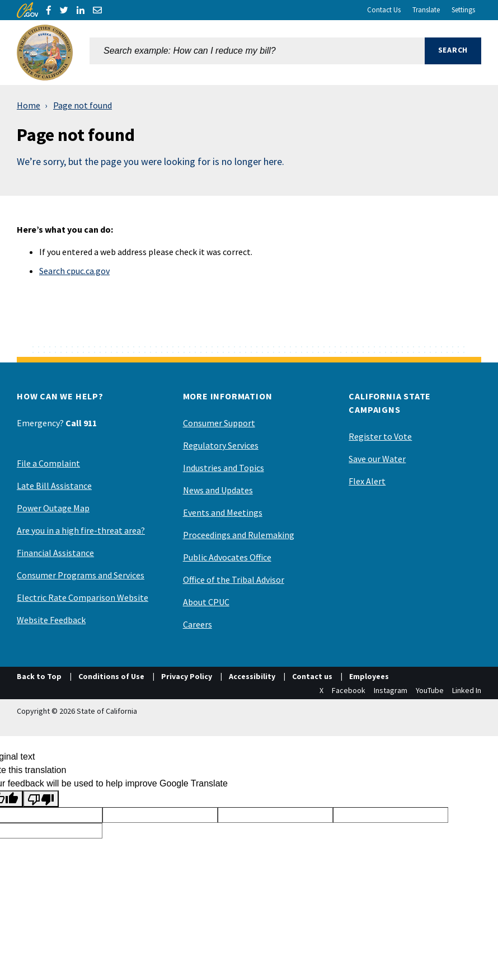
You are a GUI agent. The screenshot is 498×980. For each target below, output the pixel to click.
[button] (453, 53)
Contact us (312, 676)
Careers (198, 624)
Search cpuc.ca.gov (74, 271)
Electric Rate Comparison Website (83, 597)
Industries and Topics (224, 468)
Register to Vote (380, 436)
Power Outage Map (53, 508)
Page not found (83, 105)
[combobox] (257, 53)
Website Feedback (51, 620)
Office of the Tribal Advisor (234, 579)
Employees (369, 676)
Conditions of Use (111, 676)
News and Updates (218, 490)
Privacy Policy (187, 676)
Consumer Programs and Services (81, 575)
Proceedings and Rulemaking (239, 535)
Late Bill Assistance (54, 486)
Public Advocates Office (227, 557)
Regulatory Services (221, 445)
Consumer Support (219, 423)
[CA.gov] (27, 10)
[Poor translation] (41, 799)
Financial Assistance (55, 553)
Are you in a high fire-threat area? (81, 530)
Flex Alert (367, 481)
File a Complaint (48, 463)
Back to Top (39, 676)
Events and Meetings (223, 512)
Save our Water (377, 459)
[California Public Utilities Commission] (45, 53)
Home (29, 105)
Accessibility (252, 676)
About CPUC (206, 602)
